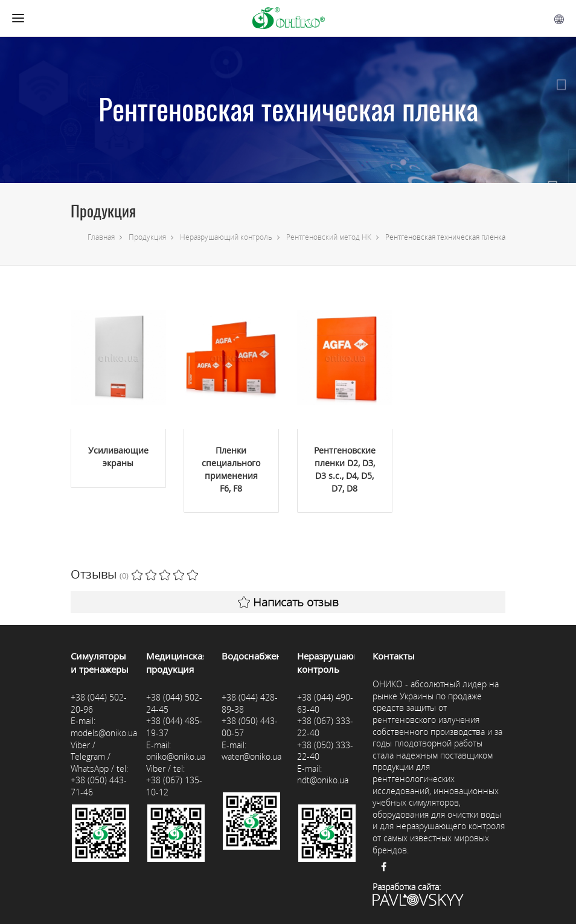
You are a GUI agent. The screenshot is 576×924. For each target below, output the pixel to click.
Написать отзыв (288, 602)
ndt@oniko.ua (323, 780)
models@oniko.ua (104, 733)
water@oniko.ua (251, 756)
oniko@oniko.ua (176, 756)
